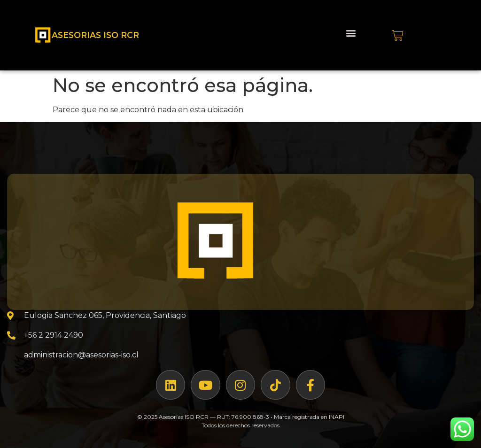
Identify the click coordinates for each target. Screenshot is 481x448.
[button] (351, 33)
